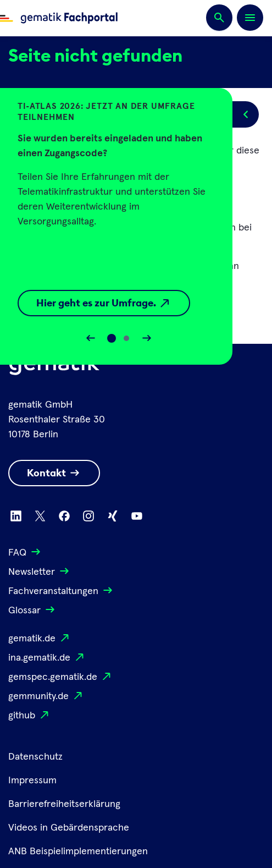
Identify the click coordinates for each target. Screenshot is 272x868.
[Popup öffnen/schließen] (246, 114)
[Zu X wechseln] (40, 516)
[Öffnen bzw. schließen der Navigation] (250, 18)
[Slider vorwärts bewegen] (147, 338)
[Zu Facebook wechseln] (64, 516)
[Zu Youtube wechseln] (137, 516)
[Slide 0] (112, 338)
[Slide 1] (126, 338)
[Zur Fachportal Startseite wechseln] (59, 18)
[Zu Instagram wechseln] (88, 516)
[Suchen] (219, 18)
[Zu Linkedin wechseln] (16, 516)
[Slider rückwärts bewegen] (91, 338)
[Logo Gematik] (54, 366)
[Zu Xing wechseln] (113, 516)
